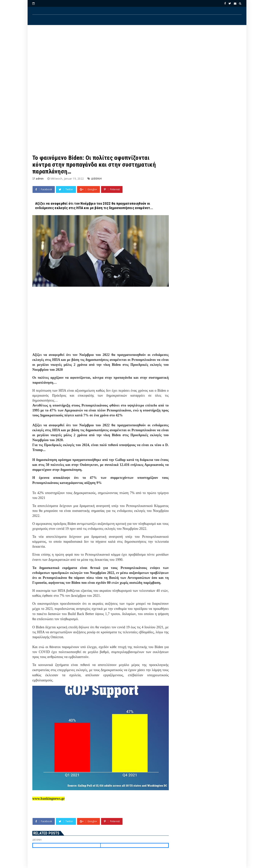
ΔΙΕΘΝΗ (96, 179)
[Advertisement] (137, 59)
